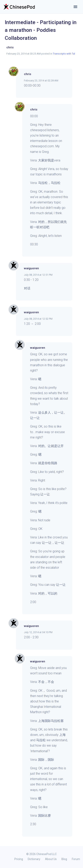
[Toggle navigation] (75, 7)
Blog (64, 859)
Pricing (19, 859)
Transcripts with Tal (64, 54)
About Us (51, 859)
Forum (76, 859)
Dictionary (34, 859)
